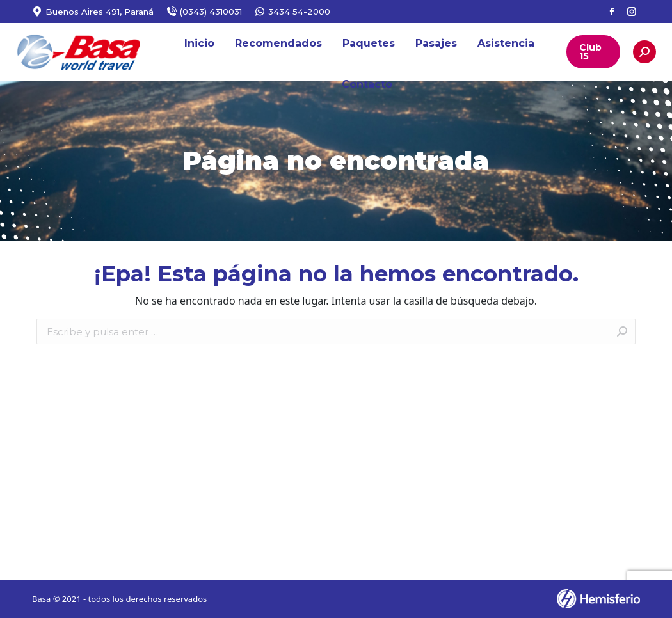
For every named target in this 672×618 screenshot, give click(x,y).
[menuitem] (199, 44)
